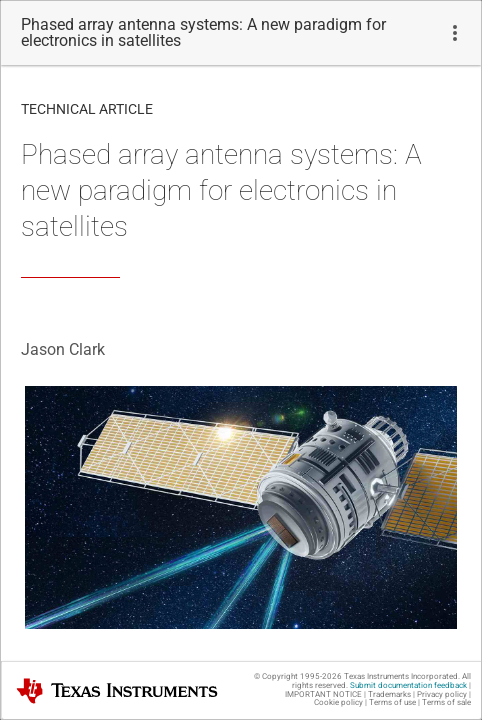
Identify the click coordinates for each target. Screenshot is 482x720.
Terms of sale (446, 702)
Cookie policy (338, 702)
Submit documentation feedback (408, 685)
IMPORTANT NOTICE (323, 694)
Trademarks (389, 694)
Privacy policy (442, 694)
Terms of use (392, 702)
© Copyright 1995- (298, 676)
